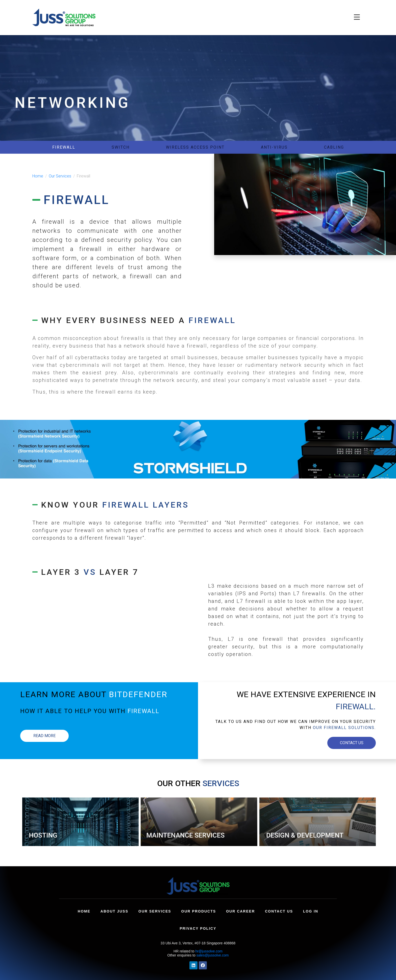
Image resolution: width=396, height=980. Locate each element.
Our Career (240, 911)
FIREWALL (64, 147)
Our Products (199, 911)
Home (84, 911)
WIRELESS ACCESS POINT (195, 147)
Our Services (155, 911)
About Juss (114, 911)
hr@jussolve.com (209, 951)
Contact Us (279, 911)
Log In (311, 911)
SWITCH (121, 147)
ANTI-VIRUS (274, 147)
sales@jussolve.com (213, 955)
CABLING (334, 147)
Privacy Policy (198, 928)
